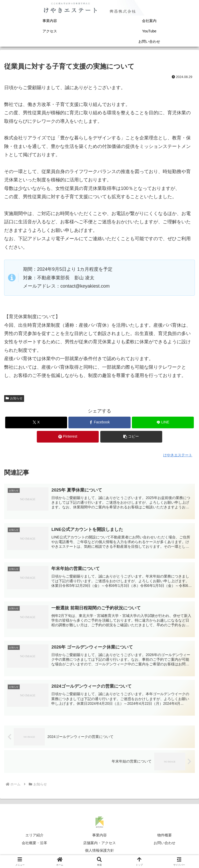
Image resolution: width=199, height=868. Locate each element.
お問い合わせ (165, 844)
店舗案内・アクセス (99, 844)
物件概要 (165, 836)
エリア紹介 (34, 836)
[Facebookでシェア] (99, 422)
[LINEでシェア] (163, 422)
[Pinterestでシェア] (68, 437)
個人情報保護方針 (99, 851)
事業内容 (99, 836)
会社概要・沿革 (34, 844)
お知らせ (14, 398)
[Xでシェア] (36, 422)
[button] (131, 437)
